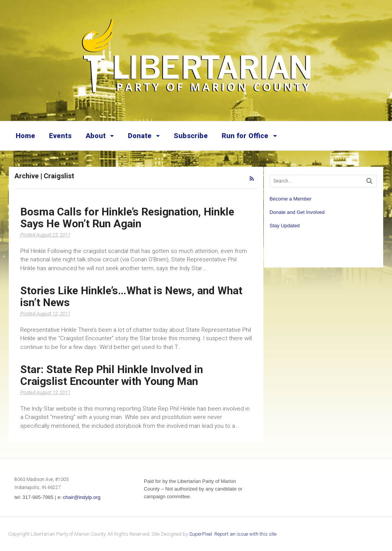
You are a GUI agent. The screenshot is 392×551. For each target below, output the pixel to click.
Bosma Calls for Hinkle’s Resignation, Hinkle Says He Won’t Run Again (127, 218)
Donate (140, 136)
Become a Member (291, 199)
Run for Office (245, 136)
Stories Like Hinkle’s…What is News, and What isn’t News (131, 297)
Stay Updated (285, 226)
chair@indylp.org (82, 497)
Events (60, 136)
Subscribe (191, 136)
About (96, 136)
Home (25, 136)
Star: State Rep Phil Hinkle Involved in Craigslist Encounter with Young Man (112, 375)
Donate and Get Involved (297, 212)
